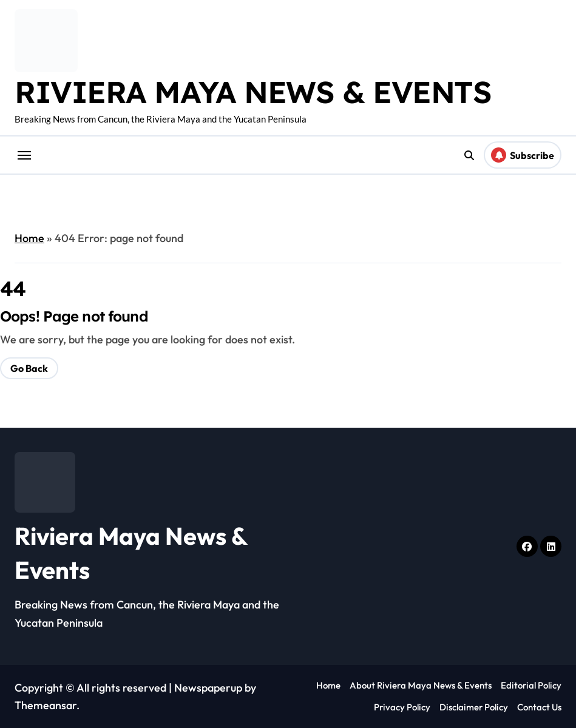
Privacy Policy (402, 707)
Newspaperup (208, 688)
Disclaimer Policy (474, 707)
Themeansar (46, 705)
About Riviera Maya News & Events (421, 685)
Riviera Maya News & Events (253, 92)
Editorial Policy (531, 685)
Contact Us (539, 707)
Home (29, 238)
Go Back (29, 368)
